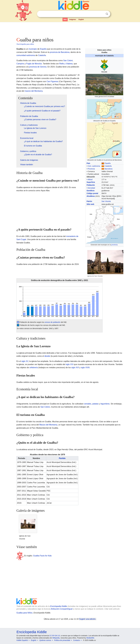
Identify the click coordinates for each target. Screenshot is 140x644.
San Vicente (106, 201)
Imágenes (73, 20)
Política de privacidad (62, 640)
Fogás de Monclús (34, 64)
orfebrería (34, 368)
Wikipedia (56, 638)
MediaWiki (90, 638)
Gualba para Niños (24, 613)
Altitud (90, 180)
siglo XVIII (85, 368)
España (108, 163)
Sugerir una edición (87, 619)
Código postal (92, 193)
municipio (33, 49)
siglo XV (25, 361)
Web (65, 20)
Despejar (102, 14)
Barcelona (109, 169)
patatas (95, 404)
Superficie (91, 182)
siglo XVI (70, 364)
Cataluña (108, 166)
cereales (88, 404)
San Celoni (68, 60)
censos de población (52, 322)
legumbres (105, 404)
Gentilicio (91, 191)
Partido (62, 458)
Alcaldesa (91, 196)
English (81, 20)
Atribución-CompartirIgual (61, 609)
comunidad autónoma (26, 55)
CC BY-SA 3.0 (55, 636)
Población (91, 185)
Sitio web (90, 204)
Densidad (91, 188)
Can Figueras (52, 81)
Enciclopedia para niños (25, 44)
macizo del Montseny (34, 91)
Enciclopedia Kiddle (59, 606)
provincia (114, 245)
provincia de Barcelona (60, 52)
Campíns (20, 64)
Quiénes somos (45, 640)
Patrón (89, 201)
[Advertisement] (70, 29)
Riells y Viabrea (66, 64)
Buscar (107, 14)
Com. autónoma (94, 166)
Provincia (91, 169)
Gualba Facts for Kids (42, 556)
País (88, 163)
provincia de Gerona (38, 67)
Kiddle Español (22, 640)
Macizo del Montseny (48, 425)
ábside (47, 356)
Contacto (77, 640)
